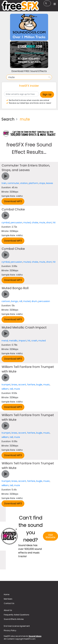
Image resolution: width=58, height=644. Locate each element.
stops (42, 183)
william (5, 389)
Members (8, 599)
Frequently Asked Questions (17, 615)
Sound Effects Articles (14, 619)
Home (7, 594)
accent (22, 385)
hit (54, 223)
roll (21, 301)
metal (5, 341)
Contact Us (9, 603)
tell (11, 389)
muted (27, 223)
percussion (16, 223)
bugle (39, 385)
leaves (50, 183)
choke (35, 223)
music (47, 385)
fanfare (31, 385)
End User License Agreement (17, 626)
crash (34, 341)
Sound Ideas (35, 636)
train (4, 183)
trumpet (6, 385)
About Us (8, 610)
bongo (15, 301)
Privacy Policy (10, 630)
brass (14, 385)
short (49, 223)
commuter (13, 183)
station (24, 183)
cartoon (6, 301)
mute (42, 223)
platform (33, 183)
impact (23, 341)
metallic (13, 341)
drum (34, 301)
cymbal (6, 223)
